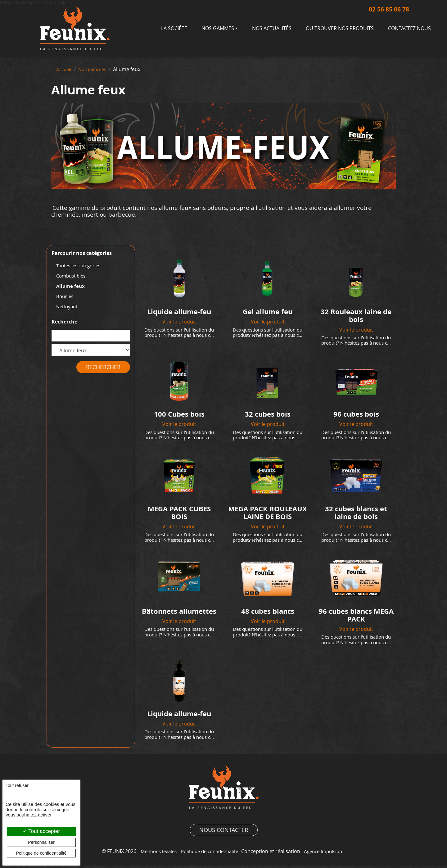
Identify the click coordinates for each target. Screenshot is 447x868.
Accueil (64, 69)
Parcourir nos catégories (82, 253)
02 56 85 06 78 (382, 10)
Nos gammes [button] (218, 28)
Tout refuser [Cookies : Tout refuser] (17, 785)
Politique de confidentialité (210, 854)
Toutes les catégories (81, 266)
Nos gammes (95, 69)
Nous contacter (224, 833)
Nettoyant (68, 307)
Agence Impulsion (327, 854)
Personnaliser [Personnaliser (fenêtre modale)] (41, 842)
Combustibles (72, 276)
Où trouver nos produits (340, 28)
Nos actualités (272, 28)
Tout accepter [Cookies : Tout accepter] (41, 831)
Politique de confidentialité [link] (41, 853)
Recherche (64, 323)
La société (174, 28)
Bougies (65, 297)
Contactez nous (409, 28)
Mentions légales (154, 854)
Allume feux (71, 287)
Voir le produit (179, 322)
